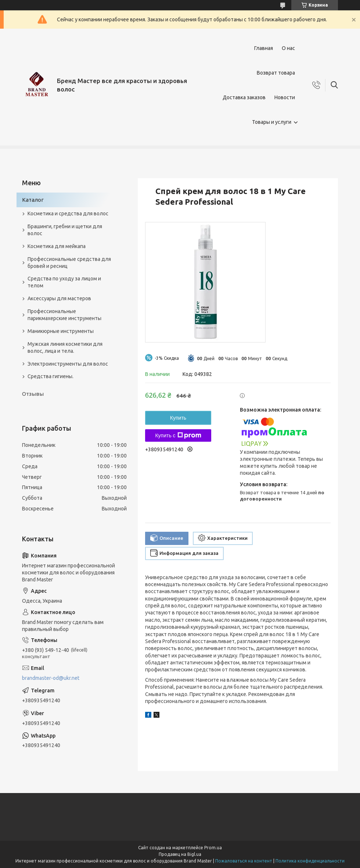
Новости (285, 97)
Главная (264, 48)
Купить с (178, 435)
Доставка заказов (244, 97)
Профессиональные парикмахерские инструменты (64, 315)
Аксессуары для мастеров (59, 298)
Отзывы (33, 394)
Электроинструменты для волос (68, 364)
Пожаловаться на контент (244, 861)
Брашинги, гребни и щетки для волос (65, 230)
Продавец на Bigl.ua (180, 854)
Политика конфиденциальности (310, 861)
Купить (178, 418)
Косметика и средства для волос (68, 214)
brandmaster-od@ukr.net (51, 678)
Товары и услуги (272, 122)
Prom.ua (213, 848)
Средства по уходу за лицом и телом (64, 282)
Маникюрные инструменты (61, 331)
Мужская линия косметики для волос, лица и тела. (65, 347)
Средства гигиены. (51, 376)
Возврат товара (276, 73)
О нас (288, 48)
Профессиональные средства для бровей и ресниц (69, 263)
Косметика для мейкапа (57, 246)
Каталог (33, 200)
